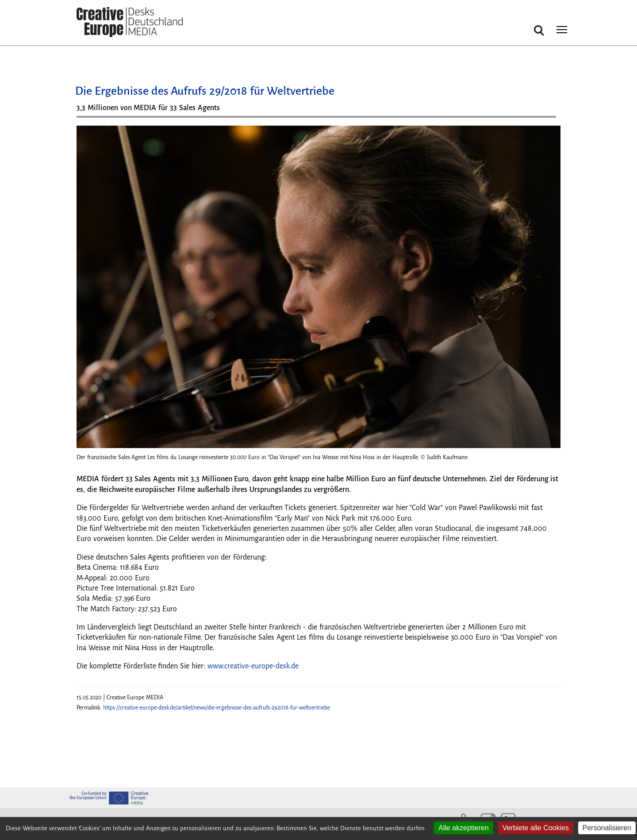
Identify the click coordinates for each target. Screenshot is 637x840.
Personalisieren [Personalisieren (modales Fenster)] (607, 828)
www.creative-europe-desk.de (253, 666)
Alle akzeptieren (464, 828)
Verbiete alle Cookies (536, 828)
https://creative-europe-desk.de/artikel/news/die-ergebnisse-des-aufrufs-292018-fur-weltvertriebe (217, 708)
